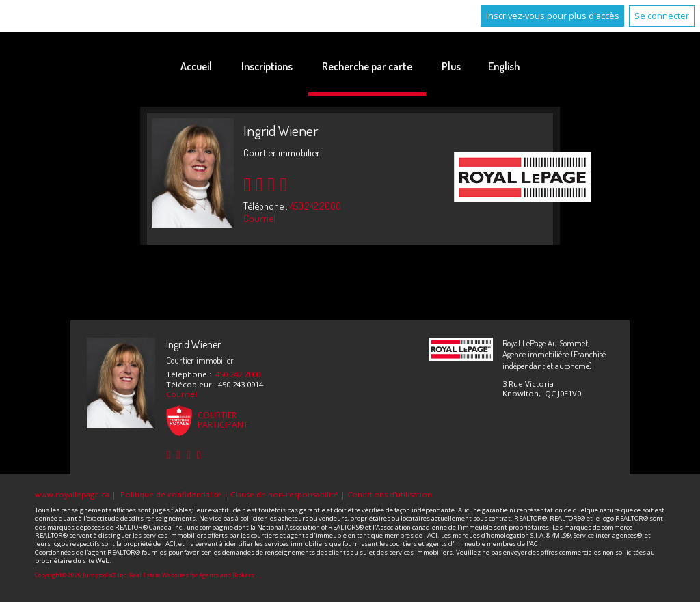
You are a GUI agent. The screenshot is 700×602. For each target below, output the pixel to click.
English (504, 66)
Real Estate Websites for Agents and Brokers (192, 575)
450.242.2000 (315, 206)
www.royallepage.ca (72, 494)
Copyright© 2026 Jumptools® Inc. (81, 575)
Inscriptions (267, 66)
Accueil (196, 66)
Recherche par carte (367, 66)
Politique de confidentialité (171, 494)
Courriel (259, 218)
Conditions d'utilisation (390, 494)
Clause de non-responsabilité (284, 494)
